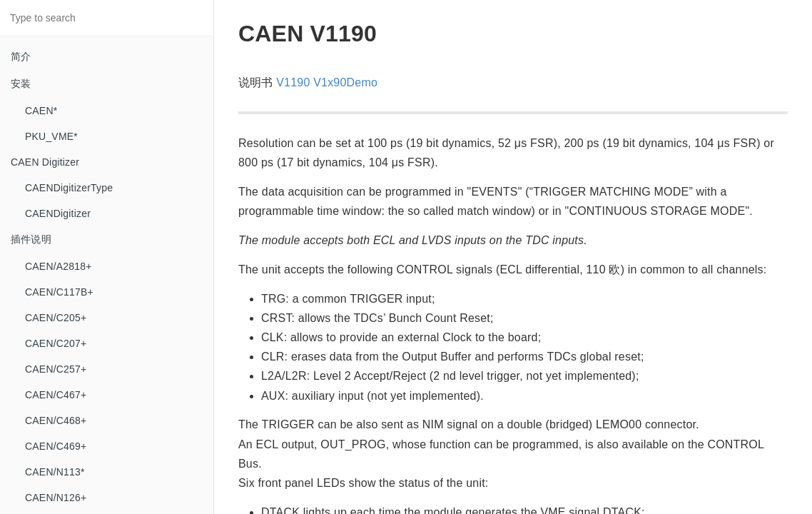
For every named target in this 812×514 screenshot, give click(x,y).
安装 (21, 84)
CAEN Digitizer (45, 162)
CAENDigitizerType (69, 188)
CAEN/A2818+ (59, 266)
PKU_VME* (51, 136)
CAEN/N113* (55, 472)
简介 (21, 56)
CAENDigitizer (58, 213)
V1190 (293, 82)
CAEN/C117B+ (59, 292)
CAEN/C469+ (56, 446)
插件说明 (31, 239)
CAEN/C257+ (56, 369)
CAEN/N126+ (56, 498)
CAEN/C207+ (56, 343)
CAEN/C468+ (56, 420)
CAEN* (41, 111)
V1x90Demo (345, 82)
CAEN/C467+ (56, 395)
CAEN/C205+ (56, 318)
